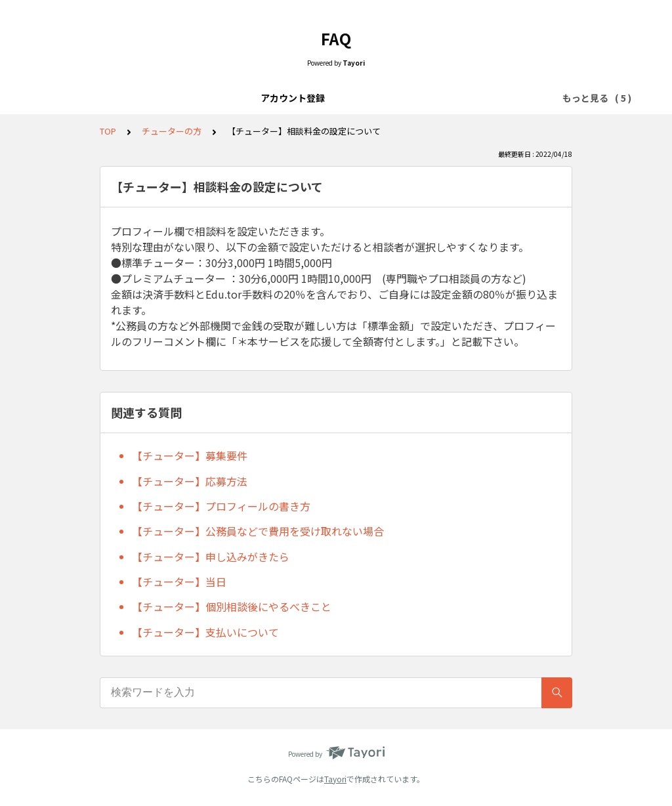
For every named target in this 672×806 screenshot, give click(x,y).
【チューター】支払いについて (205, 632)
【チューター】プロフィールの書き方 (221, 506)
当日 (373, 98)
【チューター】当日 (179, 582)
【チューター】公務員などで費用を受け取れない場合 (258, 531)
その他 (497, 98)
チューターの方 (432, 98)
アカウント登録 (175, 98)
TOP (108, 131)
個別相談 (327, 98)
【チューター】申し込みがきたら (211, 557)
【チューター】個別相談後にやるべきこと (232, 606)
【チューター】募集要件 (190, 456)
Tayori (335, 779)
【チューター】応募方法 (190, 481)
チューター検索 (258, 98)
